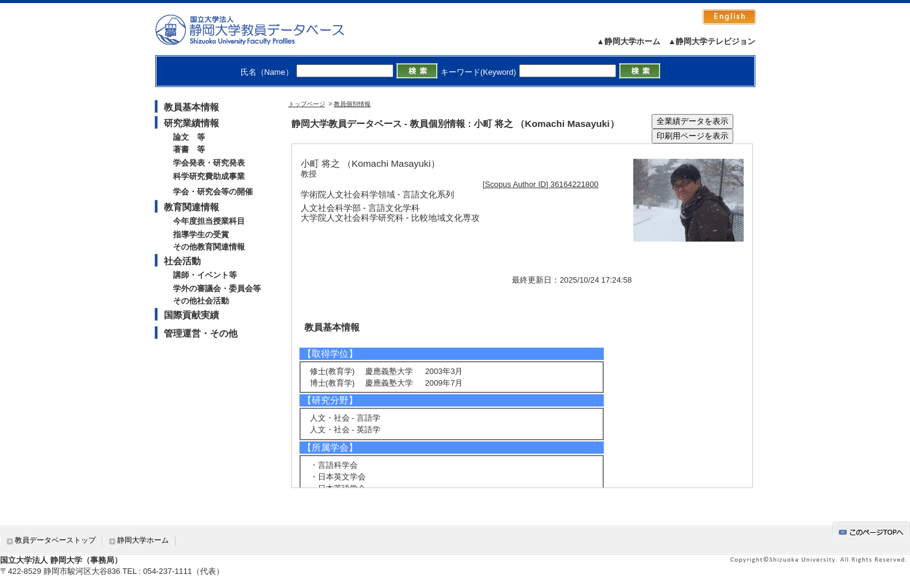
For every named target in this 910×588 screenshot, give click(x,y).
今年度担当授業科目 (209, 221)
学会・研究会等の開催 (213, 192)
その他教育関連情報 (209, 247)
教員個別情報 (352, 104)
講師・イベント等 (205, 275)
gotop (871, 530)
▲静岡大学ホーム (628, 41)
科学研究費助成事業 (209, 176)
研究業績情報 (191, 123)
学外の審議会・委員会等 (217, 288)
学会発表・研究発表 (209, 163)
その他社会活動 (201, 301)
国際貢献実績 (191, 315)
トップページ (307, 104)
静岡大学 (262, 29)
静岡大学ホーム (143, 540)
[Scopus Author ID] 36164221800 (541, 184)
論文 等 (189, 137)
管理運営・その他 (201, 333)
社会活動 (182, 261)
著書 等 (189, 149)
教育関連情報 (191, 207)
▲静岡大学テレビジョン (712, 41)
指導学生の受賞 (201, 235)
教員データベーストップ (55, 540)
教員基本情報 (191, 107)
